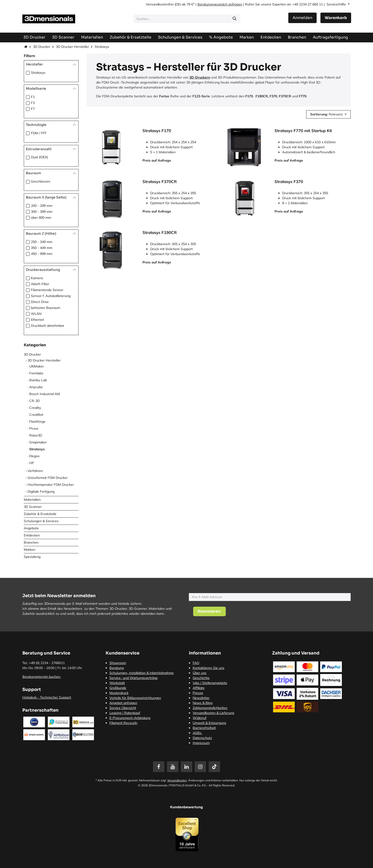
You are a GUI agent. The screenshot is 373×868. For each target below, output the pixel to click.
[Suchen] (235, 19)
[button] (328, 114)
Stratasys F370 (289, 182)
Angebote (31, 528)
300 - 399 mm (42, 212)
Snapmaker (38, 442)
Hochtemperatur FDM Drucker (51, 485)
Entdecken (32, 535)
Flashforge (37, 422)
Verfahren (35, 471)
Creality (35, 408)
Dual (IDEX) (39, 157)
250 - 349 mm (42, 242)
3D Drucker (42, 47)
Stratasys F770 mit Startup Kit (303, 131)
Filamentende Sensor (47, 290)
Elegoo (34, 456)
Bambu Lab (38, 380)
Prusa (34, 428)
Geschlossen (41, 181)
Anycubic (36, 387)
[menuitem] (330, 37)
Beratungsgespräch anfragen (220, 4)
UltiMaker (37, 366)
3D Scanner (33, 507)
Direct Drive (40, 302)
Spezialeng (32, 557)
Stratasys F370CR (160, 182)
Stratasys (38, 73)
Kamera (37, 278)
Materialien (32, 500)
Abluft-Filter (40, 284)
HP (32, 463)
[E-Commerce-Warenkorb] (336, 18)
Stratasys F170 (157, 131)
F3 (33, 103)
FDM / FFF (39, 133)
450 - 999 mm (42, 254)
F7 (33, 109)
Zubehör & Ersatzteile (40, 514)
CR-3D (34, 401)
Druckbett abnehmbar (48, 326)
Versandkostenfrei (160, 4)
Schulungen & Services (41, 521)
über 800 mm (41, 218)
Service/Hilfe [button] (337, 4)
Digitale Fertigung (41, 491)
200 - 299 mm (42, 206)
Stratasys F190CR (160, 233)
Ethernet (37, 320)
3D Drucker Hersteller (72, 47)
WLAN (36, 314)
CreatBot (36, 415)
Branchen (31, 542)
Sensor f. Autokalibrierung (51, 296)
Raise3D (36, 435)
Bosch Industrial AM (45, 394)
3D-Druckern (200, 77)
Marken (29, 550)
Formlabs (36, 373)
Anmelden (302, 18)
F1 (33, 97)
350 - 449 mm (42, 248)
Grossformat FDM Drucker (48, 478)
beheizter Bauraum (46, 308)
